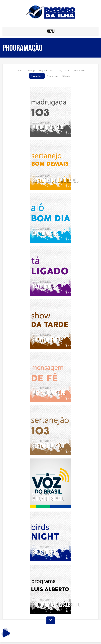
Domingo (30, 70)
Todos (19, 70)
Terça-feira (63, 70)
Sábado (66, 76)
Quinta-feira (37, 76)
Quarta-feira (79, 70)
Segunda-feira (46, 70)
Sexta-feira (53, 76)
